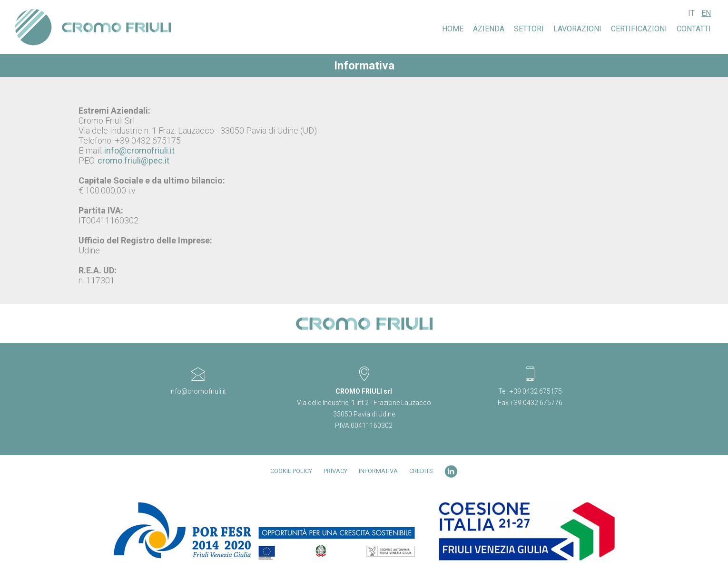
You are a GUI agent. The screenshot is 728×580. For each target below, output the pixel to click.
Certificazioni (639, 29)
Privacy (335, 471)
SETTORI (529, 29)
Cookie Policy (291, 471)
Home (453, 29)
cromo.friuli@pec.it (133, 160)
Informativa (378, 471)
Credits (421, 471)
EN (706, 13)
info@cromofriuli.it (139, 150)
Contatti (694, 29)
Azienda (489, 29)
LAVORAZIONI (577, 29)
